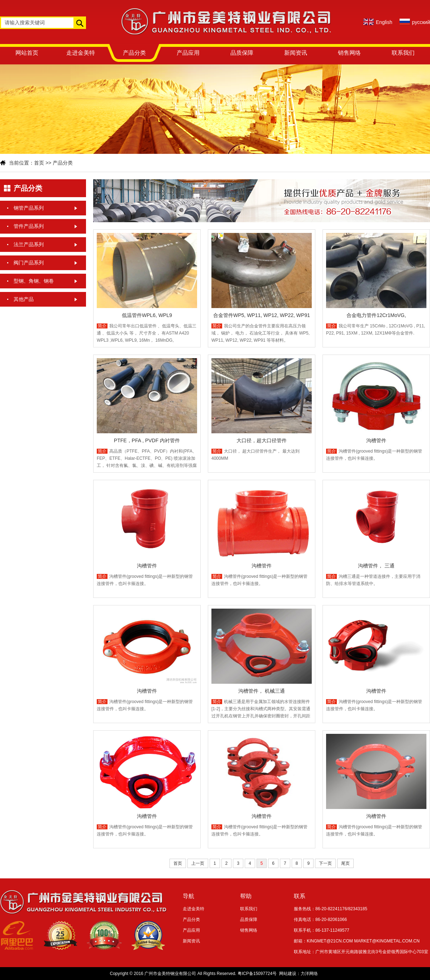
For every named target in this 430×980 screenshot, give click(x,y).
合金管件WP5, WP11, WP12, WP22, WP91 (262, 315)
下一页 (325, 863)
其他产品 (24, 299)
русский (421, 22)
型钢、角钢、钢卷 (34, 281)
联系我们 (403, 53)
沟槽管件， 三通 (376, 566)
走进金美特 (81, 53)
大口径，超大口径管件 (262, 440)
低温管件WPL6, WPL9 (147, 315)
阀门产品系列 (29, 263)
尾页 (345, 863)
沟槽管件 (376, 440)
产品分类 (134, 53)
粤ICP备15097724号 (257, 974)
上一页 (198, 863)
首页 (39, 163)
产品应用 (188, 53)
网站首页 (27, 53)
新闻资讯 (296, 53)
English (384, 22)
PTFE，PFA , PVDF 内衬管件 (147, 440)
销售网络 (349, 53)
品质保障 (242, 53)
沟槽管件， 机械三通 (262, 691)
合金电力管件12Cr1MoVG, (376, 315)
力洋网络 (309, 974)
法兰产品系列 (29, 244)
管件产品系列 (29, 226)
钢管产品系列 (29, 208)
